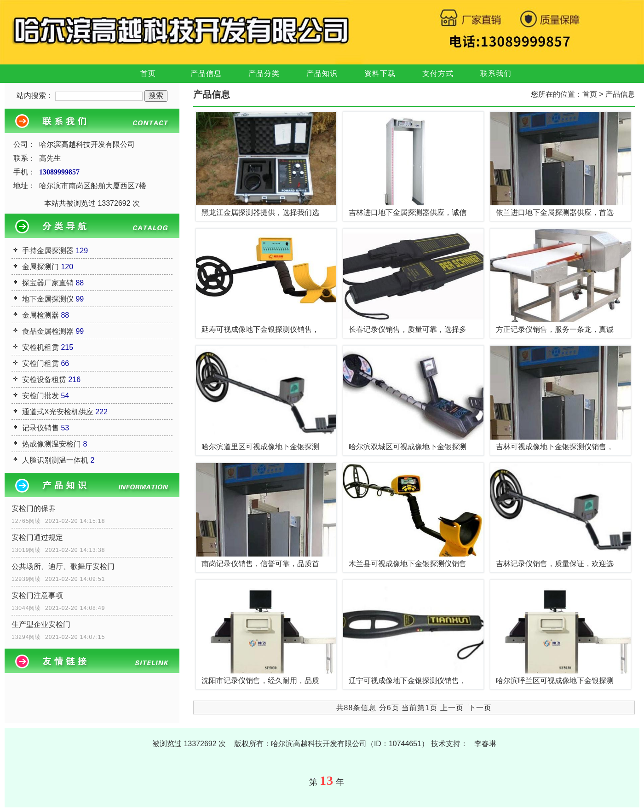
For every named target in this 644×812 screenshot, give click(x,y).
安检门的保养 (34, 508)
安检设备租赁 (44, 380)
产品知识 (322, 73)
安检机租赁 (40, 347)
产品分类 (264, 73)
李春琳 (485, 744)
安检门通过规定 (37, 537)
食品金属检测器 (48, 331)
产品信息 (206, 73)
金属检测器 (40, 315)
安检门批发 (40, 396)
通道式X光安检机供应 (58, 412)
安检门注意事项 (37, 595)
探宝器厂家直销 (48, 283)
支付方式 (438, 73)
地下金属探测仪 (48, 299)
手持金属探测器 (48, 251)
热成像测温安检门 (52, 444)
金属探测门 (40, 267)
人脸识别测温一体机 (55, 460)
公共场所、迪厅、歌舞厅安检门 (63, 566)
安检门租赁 (40, 363)
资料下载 (380, 73)
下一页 (480, 708)
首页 (148, 73)
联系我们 (496, 73)
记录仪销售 (40, 428)
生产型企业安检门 (41, 624)
